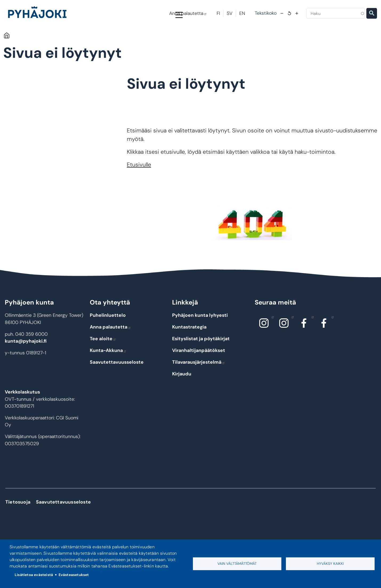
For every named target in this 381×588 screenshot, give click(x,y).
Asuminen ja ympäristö (103, 38)
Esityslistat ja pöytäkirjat (201, 361)
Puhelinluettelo (108, 338)
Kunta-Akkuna (108, 373)
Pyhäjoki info (55, 38)
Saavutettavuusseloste (117, 385)
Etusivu (7, 58)
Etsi (372, 13)
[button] (252, 245)
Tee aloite (103, 361)
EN (242, 13)
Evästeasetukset (74, 575)
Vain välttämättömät (237, 564)
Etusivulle (139, 187)
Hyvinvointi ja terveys (208, 38)
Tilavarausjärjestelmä (199, 385)
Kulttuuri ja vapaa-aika (261, 38)
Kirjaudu (182, 396)
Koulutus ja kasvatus (156, 38)
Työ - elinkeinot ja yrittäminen (321, 38)
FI (218, 13)
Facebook (311, 339)
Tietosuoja (18, 524)
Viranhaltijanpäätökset (199, 373)
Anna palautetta (188, 13)
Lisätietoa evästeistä (34, 575)
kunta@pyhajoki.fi (26, 364)
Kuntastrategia (189, 350)
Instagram (271, 339)
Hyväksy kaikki (330, 564)
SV (230, 13)
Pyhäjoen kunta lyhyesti (200, 338)
